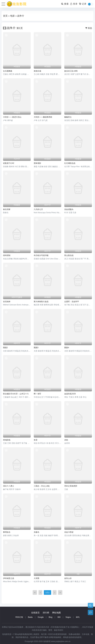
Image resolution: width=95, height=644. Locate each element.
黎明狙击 (7, 532)
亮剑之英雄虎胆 (71, 486)
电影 (13, 16)
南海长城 (37, 71)
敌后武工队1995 (71, 71)
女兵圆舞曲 (8, 71)
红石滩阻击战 (70, 163)
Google (41, 617)
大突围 (37, 578)
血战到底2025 (70, 394)
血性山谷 (68, 578)
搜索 (65, 4)
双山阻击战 (69, 255)
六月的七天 (38, 209)
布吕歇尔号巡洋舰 (41, 255)
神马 (78, 617)
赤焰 (66, 440)
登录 (74, 4)
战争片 (21, 16)
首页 (5, 16)
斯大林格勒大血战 (41, 302)
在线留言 (35, 613)
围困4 (67, 348)
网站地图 (57, 613)
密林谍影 (37, 163)
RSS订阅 (19, 617)
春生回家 (7, 209)
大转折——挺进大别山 (12, 117)
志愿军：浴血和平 (72, 302)
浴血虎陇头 (69, 209)
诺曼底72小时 (9, 163)
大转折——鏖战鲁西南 (43, 117)
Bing (51, 617)
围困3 (36, 348)
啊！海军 (37, 394)
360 (59, 617)
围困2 (5, 348)
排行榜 (46, 613)
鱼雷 (36, 440)
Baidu (30, 617)
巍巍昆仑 (68, 117)
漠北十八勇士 (9, 486)
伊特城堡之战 (9, 578)
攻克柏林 (7, 302)
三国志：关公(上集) (42, 486)
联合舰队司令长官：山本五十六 (16, 394)
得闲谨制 (7, 255)
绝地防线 (7, 440)
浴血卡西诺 (69, 532)
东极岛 (37, 532)
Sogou (68, 617)
